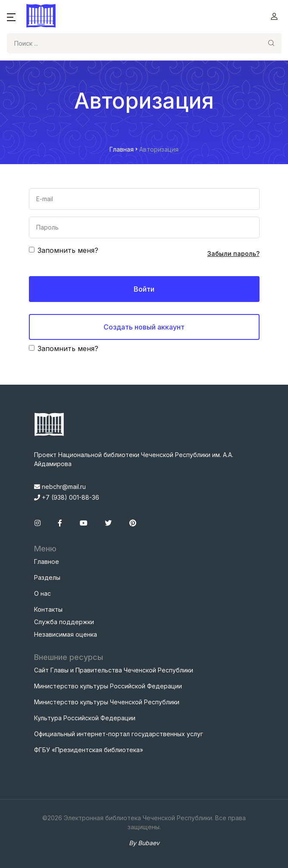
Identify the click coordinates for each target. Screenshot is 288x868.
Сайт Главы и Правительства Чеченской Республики (114, 670)
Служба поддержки (64, 622)
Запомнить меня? (68, 250)
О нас (42, 593)
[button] (11, 16)
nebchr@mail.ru (60, 487)
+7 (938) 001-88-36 (67, 497)
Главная (122, 149)
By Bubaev (144, 843)
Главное (47, 562)
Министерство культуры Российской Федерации (108, 686)
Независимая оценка (66, 634)
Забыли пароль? (233, 254)
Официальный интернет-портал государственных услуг (119, 734)
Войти (144, 289)
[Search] (134, 43)
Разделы (47, 577)
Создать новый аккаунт (144, 327)
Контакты (48, 609)
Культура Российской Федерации (85, 718)
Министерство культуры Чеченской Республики (107, 702)
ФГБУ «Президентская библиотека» (89, 750)
